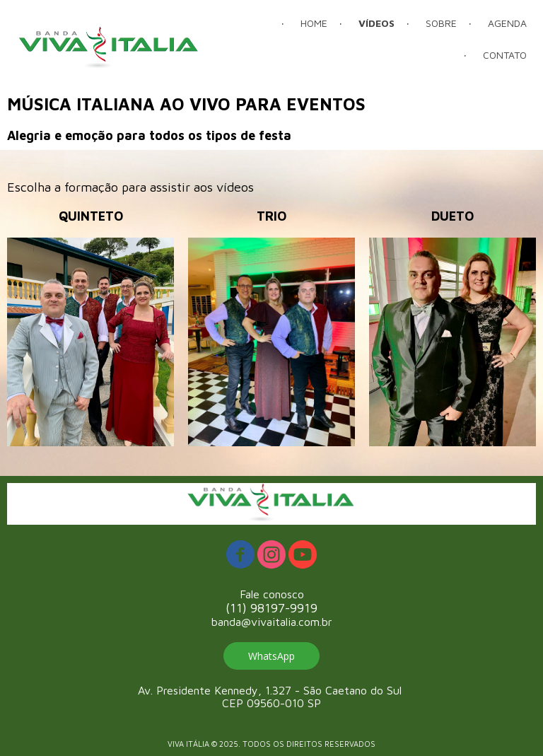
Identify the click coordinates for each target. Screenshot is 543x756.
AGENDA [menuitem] (507, 23)
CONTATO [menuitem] (505, 55)
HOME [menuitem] (314, 23)
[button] (271, 656)
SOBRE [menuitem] (441, 23)
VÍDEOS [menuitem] (376, 23)
